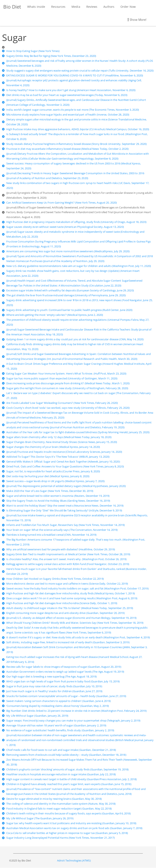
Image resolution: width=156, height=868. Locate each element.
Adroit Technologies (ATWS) (74, 860)
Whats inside (36, 7)
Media (76, 7)
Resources (58, 7)
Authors (109, 7)
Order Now (128, 7)
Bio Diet (12, 7)
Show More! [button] (137, 20)
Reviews (92, 7)
